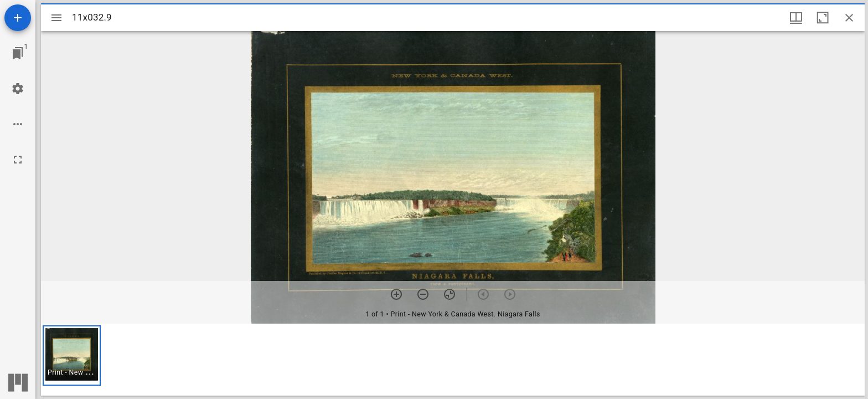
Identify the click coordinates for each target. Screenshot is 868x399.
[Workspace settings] (18, 89)
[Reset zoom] (449, 294)
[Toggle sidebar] (56, 18)
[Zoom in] (396, 294)
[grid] (453, 360)
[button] (72, 355)
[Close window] (849, 18)
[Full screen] (18, 160)
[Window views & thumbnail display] (796, 18)
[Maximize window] (823, 18)
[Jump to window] (18, 53)
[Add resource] (18, 18)
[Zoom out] (423, 294)
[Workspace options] (18, 124)
